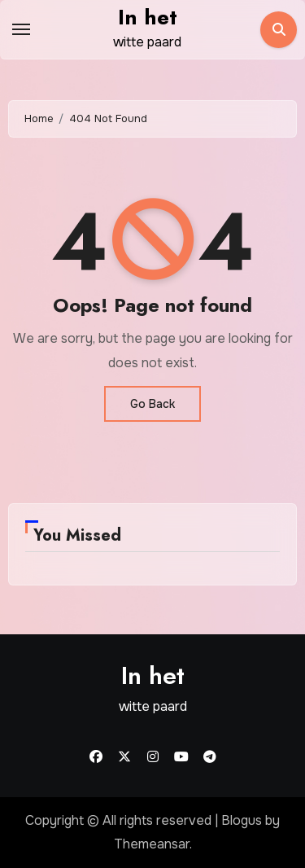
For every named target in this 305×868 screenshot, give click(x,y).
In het (148, 17)
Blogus (242, 820)
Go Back (152, 404)
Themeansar (152, 844)
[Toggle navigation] (21, 29)
